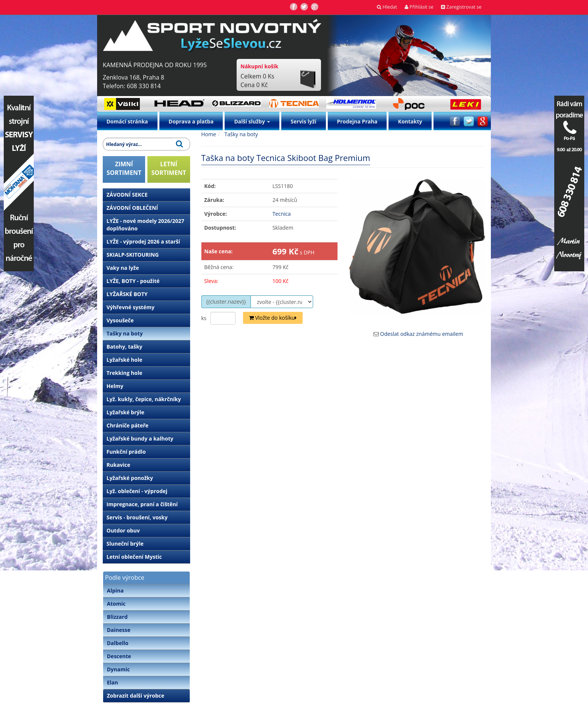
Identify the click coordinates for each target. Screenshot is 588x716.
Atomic (116, 604)
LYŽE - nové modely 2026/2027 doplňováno (145, 225)
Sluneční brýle (125, 544)
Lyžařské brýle (125, 412)
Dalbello (118, 643)
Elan (112, 682)
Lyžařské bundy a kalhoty (140, 438)
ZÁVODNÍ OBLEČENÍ (132, 208)
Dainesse (119, 630)
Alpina (115, 590)
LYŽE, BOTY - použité (133, 281)
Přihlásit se (419, 7)
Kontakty (410, 121)
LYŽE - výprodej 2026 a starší (143, 241)
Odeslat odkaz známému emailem (422, 334)
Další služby (252, 121)
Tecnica (281, 214)
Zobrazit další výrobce (136, 696)
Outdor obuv (123, 530)
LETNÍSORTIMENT (169, 168)
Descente (119, 656)
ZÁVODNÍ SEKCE (127, 195)
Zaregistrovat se (461, 7)
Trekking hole (124, 373)
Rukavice (118, 465)
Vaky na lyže (123, 268)
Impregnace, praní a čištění (142, 504)
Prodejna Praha (357, 121)
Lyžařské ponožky (130, 478)
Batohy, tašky (124, 347)
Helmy (115, 386)
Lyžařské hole (124, 360)
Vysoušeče (120, 320)
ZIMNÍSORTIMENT (124, 168)
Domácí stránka (127, 121)
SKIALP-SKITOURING (133, 255)
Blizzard (117, 617)
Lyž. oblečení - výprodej (137, 491)
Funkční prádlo (126, 452)
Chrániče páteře (127, 425)
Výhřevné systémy (130, 307)
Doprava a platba (191, 121)
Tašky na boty (125, 333)
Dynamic (118, 669)
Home (209, 134)
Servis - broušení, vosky (137, 517)
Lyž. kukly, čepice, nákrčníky (144, 399)
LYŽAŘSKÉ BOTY (127, 294)
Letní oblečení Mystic (134, 557)
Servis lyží (304, 121)
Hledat (387, 7)
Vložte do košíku (273, 318)
